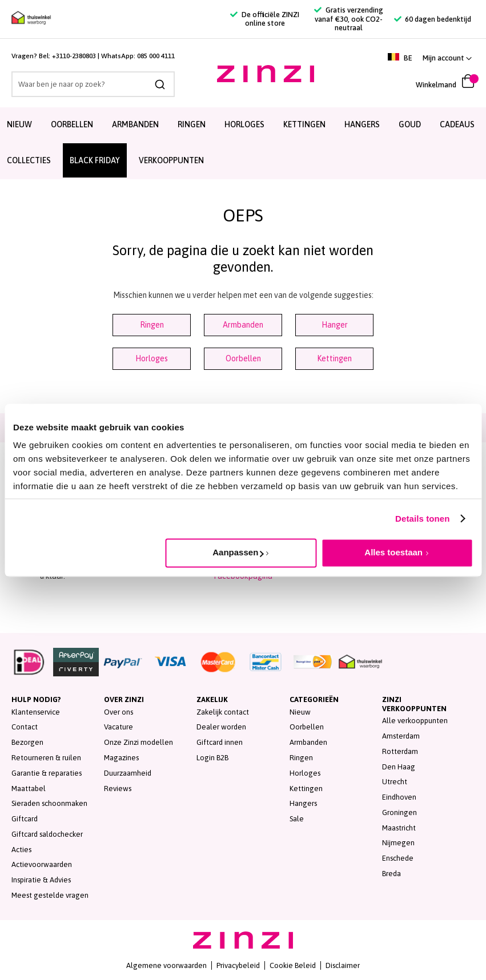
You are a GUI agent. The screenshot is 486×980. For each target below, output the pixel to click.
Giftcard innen (220, 742)
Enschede (398, 858)
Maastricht (399, 828)
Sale (297, 819)
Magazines (121, 758)
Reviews (118, 789)
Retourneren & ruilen (46, 758)
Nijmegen (398, 843)
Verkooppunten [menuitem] (171, 160)
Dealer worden (221, 727)
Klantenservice (36, 712)
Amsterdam (401, 736)
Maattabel (29, 789)
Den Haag (399, 767)
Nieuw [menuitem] (19, 124)
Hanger (335, 325)
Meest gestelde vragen (50, 895)
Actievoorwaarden (42, 864)
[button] (447, 58)
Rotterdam (400, 751)
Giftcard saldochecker (47, 834)
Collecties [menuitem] (29, 160)
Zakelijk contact (223, 712)
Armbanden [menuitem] (135, 124)
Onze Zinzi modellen (138, 742)
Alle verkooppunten (415, 721)
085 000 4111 (156, 56)
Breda (391, 874)
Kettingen (334, 358)
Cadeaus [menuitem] (457, 124)
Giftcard (25, 819)
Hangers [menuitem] (362, 124)
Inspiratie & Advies (41, 880)
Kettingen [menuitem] (304, 124)
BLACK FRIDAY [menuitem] (95, 160)
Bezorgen (27, 742)
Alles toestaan (393, 552)
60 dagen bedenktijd (433, 19)
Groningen (399, 812)
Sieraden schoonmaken (49, 803)
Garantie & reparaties (47, 773)
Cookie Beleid (293, 965)
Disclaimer (343, 965)
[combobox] (93, 84)
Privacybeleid (238, 965)
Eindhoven (399, 797)
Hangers (303, 803)
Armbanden (243, 325)
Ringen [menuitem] (192, 124)
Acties (21, 850)
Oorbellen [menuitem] (72, 124)
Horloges (152, 358)
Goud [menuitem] (410, 124)
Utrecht (395, 782)
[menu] (243, 143)
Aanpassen (238, 552)
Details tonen (422, 519)
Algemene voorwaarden (166, 965)
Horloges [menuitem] (244, 124)
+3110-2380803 (74, 56)
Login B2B (212, 758)
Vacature (119, 727)
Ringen (152, 325)
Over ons (119, 712)
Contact (25, 727)
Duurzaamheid (128, 773)
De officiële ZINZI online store (264, 19)
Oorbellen (243, 358)
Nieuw (300, 712)
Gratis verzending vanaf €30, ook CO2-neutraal (348, 19)
